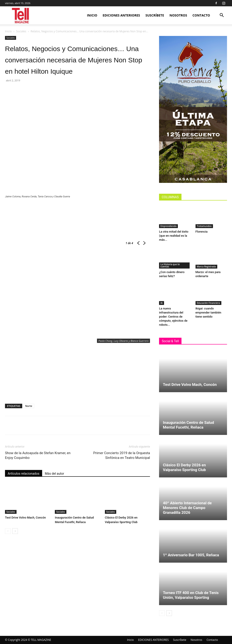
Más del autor (54, 474)
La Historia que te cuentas (170, 265)
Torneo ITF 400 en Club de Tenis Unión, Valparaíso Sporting (191, 595)
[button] (222, 16)
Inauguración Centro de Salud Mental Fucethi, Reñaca (188, 425)
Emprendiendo (168, 226)
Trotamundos (204, 226)
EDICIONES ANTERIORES (121, 15)
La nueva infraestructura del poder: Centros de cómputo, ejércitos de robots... (173, 317)
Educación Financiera (208, 303)
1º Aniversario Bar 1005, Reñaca (191, 555)
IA (162, 303)
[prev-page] (8, 531)
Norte (29, 406)
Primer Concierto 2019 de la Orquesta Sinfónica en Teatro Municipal (122, 455)
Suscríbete (155, 15)
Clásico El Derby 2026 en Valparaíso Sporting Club (184, 467)
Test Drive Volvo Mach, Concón (25, 518)
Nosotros (178, 15)
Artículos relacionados (24, 474)
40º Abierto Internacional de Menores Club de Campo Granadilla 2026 (187, 508)
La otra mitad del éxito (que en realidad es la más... (174, 236)
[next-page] (15, 531)
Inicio (92, 15)
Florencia (202, 232)
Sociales (21, 31)
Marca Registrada (206, 267)
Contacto (201, 15)
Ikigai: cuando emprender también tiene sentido (208, 313)
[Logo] (21, 15)
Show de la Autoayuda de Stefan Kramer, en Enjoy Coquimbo (38, 455)
